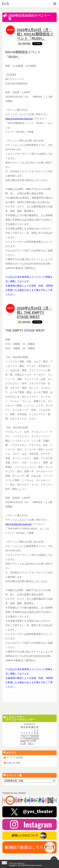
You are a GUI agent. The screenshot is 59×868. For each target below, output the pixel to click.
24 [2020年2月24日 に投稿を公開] (22, 741)
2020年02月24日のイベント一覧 (27, 17)
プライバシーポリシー (17, 863)
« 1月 (23, 743)
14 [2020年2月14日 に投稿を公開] (32, 735)
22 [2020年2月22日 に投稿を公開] (35, 738)
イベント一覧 (13, 775)
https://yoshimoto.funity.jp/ (19, 119)
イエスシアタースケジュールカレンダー (19, 718)
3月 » (31, 743)
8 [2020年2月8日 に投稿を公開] (35, 733)
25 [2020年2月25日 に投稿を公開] (24, 741)
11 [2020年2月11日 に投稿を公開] (24, 735)
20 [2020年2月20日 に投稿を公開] (29, 738)
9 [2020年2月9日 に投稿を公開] (37, 733)
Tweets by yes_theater (14, 793)
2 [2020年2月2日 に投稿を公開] (37, 730)
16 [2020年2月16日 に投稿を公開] (37, 735)
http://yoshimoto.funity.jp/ (18, 524)
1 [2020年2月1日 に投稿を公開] (35, 730)
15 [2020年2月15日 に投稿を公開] (35, 735)
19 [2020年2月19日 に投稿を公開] (27, 738)
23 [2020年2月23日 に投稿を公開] (37, 738)
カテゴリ (10, 753)
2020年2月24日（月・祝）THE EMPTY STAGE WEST (34, 312)
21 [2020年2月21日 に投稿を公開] (32, 738)
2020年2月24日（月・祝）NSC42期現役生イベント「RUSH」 (35, 34)
